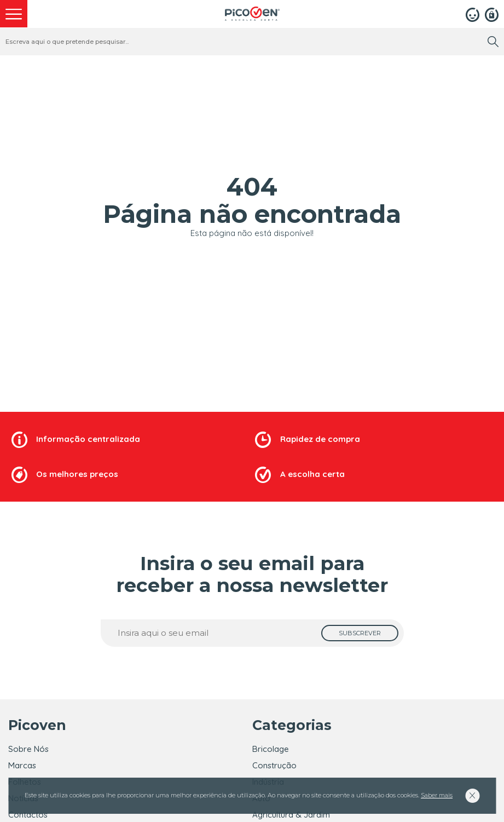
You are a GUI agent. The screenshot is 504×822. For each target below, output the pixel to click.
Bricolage (271, 749)
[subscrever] (360, 633)
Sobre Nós (28, 749)
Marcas (22, 765)
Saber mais (437, 795)
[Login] (473, 14)
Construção (274, 765)
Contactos (28, 815)
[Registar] (492, 14)
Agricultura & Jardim (291, 815)
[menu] (14, 14)
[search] (493, 42)
